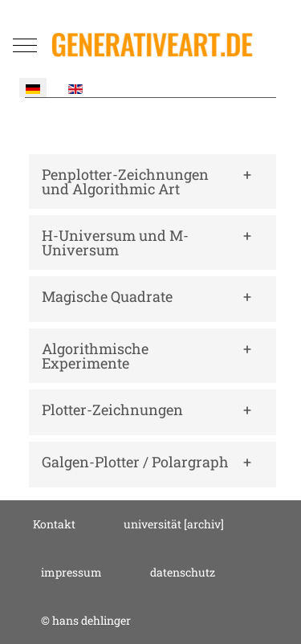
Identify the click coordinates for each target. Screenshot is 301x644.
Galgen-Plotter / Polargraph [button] (135, 462)
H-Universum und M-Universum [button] (115, 243)
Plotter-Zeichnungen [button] (112, 410)
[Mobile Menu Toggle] (25, 45)
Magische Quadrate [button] (107, 296)
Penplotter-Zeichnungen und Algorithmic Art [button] (125, 181)
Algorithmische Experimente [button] (95, 356)
